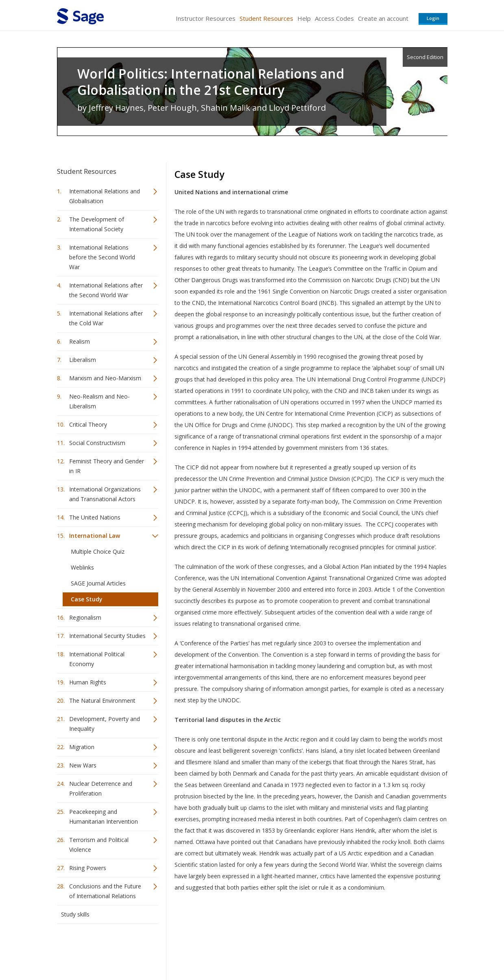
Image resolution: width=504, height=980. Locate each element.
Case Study (87, 599)
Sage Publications (103, 950)
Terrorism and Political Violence (99, 845)
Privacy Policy (394, 950)
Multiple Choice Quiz (98, 551)
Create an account (383, 18)
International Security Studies (107, 636)
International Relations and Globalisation (105, 196)
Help (304, 18)
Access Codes (334, 18)
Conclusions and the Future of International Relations (105, 891)
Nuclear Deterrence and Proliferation (101, 788)
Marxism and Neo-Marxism (105, 378)
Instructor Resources (206, 18)
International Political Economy (97, 659)
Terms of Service (299, 950)
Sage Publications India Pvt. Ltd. (175, 950)
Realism (80, 341)
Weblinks (82, 567)
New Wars (83, 765)
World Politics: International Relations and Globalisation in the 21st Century (211, 82)
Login (433, 18)
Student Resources (266, 18)
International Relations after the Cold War (106, 318)
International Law (95, 536)
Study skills (75, 914)
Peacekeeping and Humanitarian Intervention (104, 817)
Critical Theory (88, 424)
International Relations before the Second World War (102, 257)
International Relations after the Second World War (106, 290)
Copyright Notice (348, 950)
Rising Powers (88, 868)
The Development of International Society (97, 224)
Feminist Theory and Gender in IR (107, 466)
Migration (82, 747)
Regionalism (85, 617)
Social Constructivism (97, 443)
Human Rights (88, 682)
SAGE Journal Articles (98, 583)
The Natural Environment (102, 700)
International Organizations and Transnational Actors (105, 494)
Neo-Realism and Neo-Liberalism (99, 401)
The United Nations (95, 517)
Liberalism (83, 360)
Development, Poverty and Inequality (105, 724)
